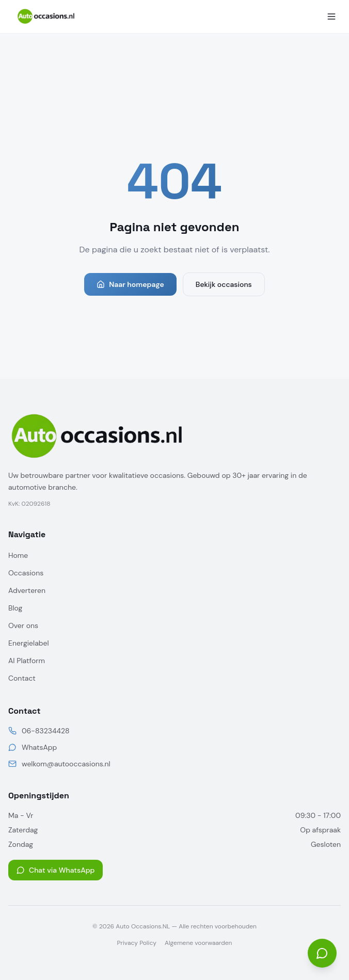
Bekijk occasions (224, 284)
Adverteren (27, 590)
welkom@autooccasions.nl (66, 764)
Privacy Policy (137, 943)
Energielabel (29, 643)
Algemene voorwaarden (198, 943)
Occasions (26, 573)
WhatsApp (39, 747)
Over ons (23, 625)
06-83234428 (45, 731)
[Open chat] (322, 953)
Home (18, 555)
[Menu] (331, 17)
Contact (22, 678)
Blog (15, 608)
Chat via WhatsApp (55, 870)
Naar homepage (130, 284)
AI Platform (27, 661)
